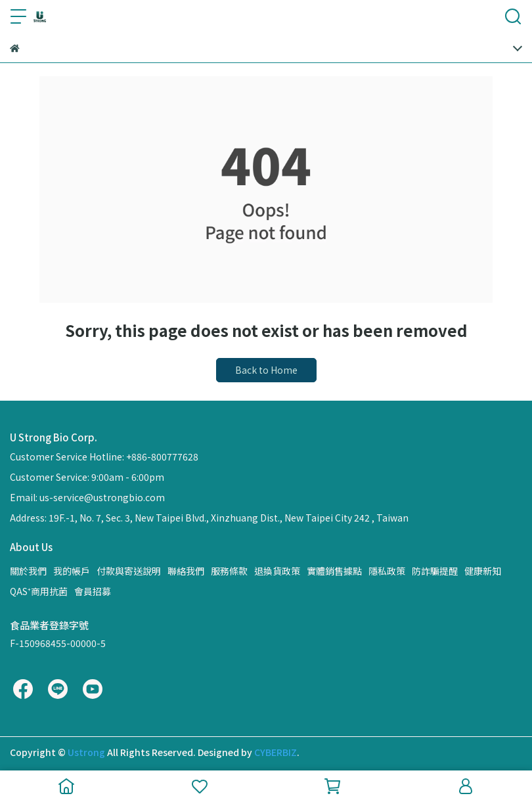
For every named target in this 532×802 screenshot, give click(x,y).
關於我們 (28, 571)
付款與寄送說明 (129, 571)
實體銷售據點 (334, 571)
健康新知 (483, 571)
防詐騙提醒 (435, 571)
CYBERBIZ (276, 752)
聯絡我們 (186, 571)
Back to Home (266, 370)
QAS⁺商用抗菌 (39, 591)
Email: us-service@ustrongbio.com (87, 497)
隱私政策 (387, 571)
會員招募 (93, 591)
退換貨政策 (277, 571)
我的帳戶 (72, 571)
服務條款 (229, 571)
